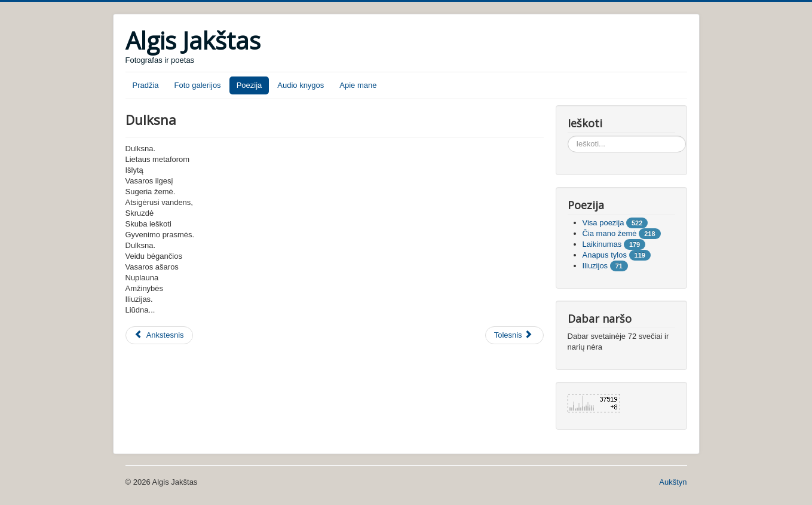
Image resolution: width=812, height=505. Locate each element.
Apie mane (358, 85)
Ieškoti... (568, 136)
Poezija (249, 85)
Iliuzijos (595, 266)
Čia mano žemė (610, 233)
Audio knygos (301, 85)
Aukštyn (673, 482)
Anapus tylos (605, 255)
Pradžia (146, 85)
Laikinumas (602, 244)
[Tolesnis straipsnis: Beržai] (514, 335)
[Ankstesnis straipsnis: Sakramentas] (159, 335)
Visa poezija (603, 223)
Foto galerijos (198, 85)
